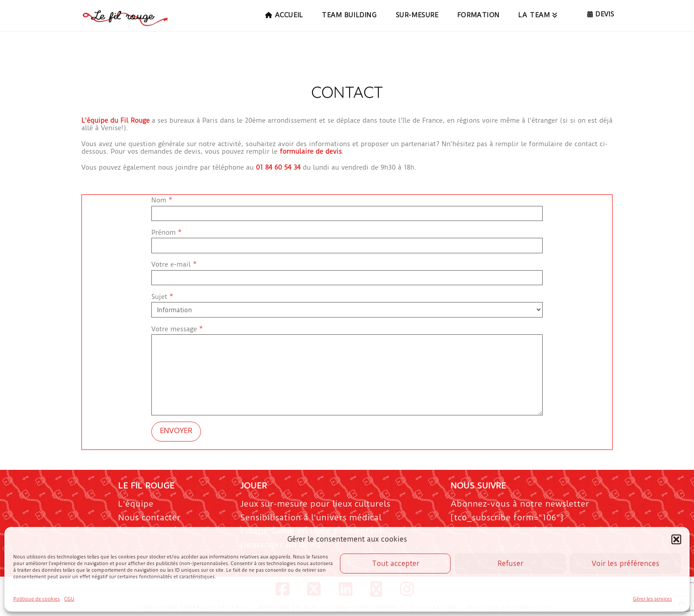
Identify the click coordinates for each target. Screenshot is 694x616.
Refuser (510, 564)
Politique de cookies (37, 599)
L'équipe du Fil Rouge (116, 120)
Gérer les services (652, 599)
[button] (676, 539)
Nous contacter (149, 517)
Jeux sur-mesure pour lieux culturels (315, 504)
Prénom (347, 240)
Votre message (347, 334)
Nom (347, 207)
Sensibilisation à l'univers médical (311, 517)
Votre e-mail (347, 272)
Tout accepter (395, 564)
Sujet (347, 304)
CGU (69, 599)
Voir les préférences (626, 564)
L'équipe (136, 504)
